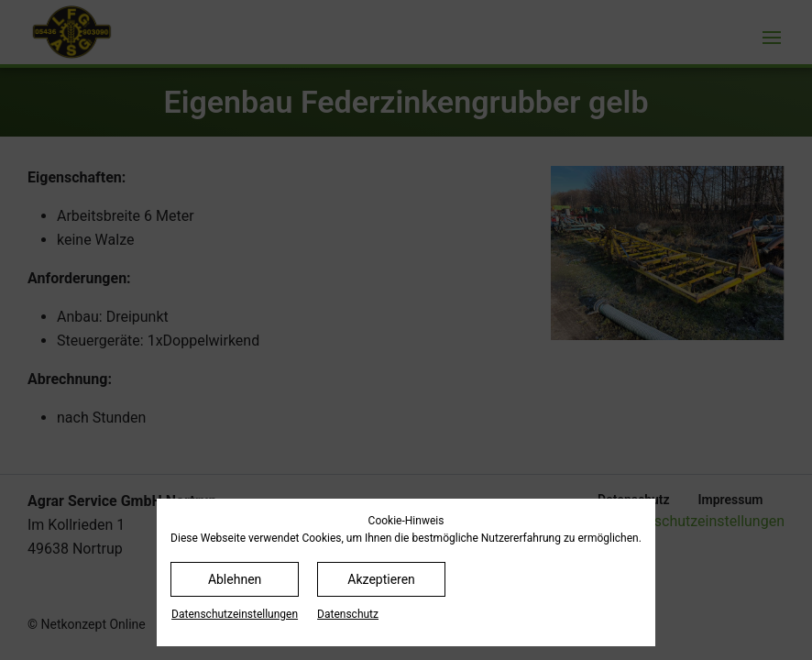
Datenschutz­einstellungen (235, 614)
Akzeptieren (381, 579)
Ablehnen (235, 579)
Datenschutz (348, 614)
